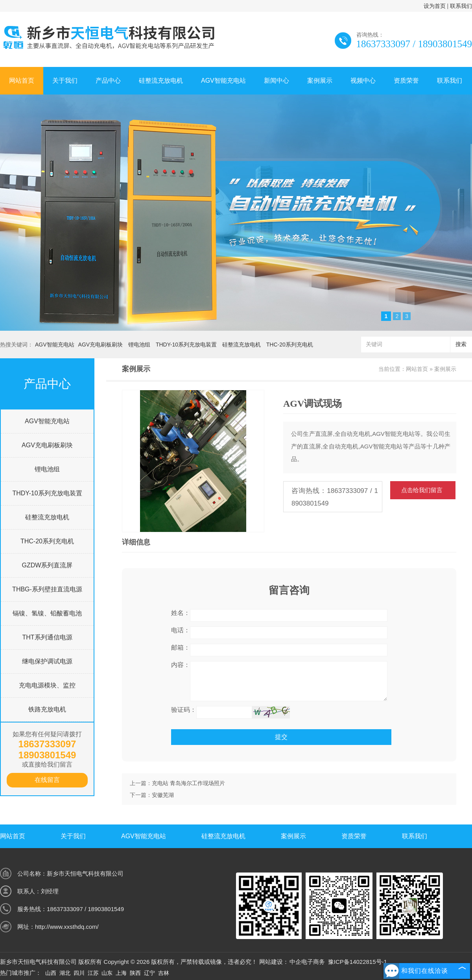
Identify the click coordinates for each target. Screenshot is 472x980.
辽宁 (149, 973)
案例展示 (320, 81)
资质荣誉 (406, 81)
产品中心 (108, 81)
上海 (121, 973)
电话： (181, 630)
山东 (107, 973)
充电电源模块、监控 (47, 685)
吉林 (164, 973)
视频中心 (363, 81)
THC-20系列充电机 (290, 345)
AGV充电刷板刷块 (101, 345)
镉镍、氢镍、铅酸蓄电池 (47, 613)
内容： (181, 665)
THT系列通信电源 (47, 637)
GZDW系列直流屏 (47, 565)
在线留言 (47, 780)
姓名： (181, 613)
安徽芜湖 (163, 795)
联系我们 (461, 6)
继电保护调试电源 (47, 661)
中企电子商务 (307, 962)
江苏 (93, 973)
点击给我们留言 (422, 490)
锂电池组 (139, 345)
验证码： (184, 710)
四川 (79, 973)
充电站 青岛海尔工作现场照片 (188, 783)
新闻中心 (277, 81)
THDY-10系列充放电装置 (186, 345)
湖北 (65, 973)
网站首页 (22, 81)
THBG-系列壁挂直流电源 (47, 589)
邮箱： (181, 647)
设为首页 (435, 6)
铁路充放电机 (47, 709)
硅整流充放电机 (161, 81)
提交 (281, 737)
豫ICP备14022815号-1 (358, 962)
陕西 (135, 973)
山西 (51, 973)
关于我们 (65, 81)
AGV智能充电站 (223, 81)
